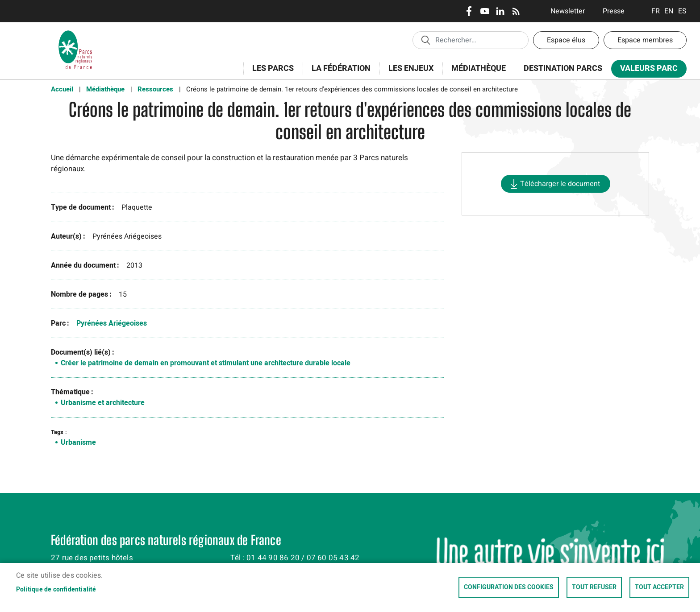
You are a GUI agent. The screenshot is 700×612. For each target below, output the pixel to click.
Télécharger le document (560, 184)
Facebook (469, 11)
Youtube (485, 11)
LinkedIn (500, 11)
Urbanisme (78, 442)
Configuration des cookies (509, 587)
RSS (516, 11)
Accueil (62, 89)
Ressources (155, 89)
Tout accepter (659, 587)
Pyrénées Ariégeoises (112, 323)
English (669, 11)
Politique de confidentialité (56, 590)
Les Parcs (270, 73)
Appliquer (425, 40)
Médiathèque (479, 68)
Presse (614, 11)
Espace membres (645, 40)
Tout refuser (594, 587)
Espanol (682, 11)
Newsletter (568, 11)
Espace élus (566, 40)
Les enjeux (408, 73)
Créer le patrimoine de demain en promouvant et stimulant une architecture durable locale (206, 363)
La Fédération (338, 73)
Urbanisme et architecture (103, 403)
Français (656, 11)
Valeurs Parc (646, 70)
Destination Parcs (563, 68)
